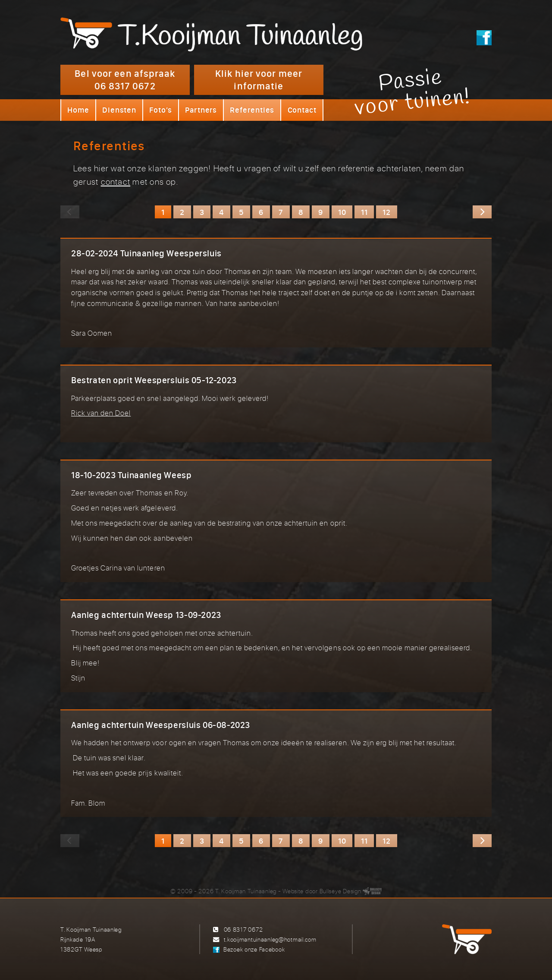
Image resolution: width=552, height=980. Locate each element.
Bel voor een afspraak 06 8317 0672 (125, 79)
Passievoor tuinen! (412, 92)
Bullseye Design (340, 891)
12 (386, 212)
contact (116, 181)
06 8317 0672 (243, 929)
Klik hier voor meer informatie (259, 79)
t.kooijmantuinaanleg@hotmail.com (270, 939)
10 (342, 212)
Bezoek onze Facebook (254, 949)
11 (364, 212)
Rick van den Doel (101, 413)
